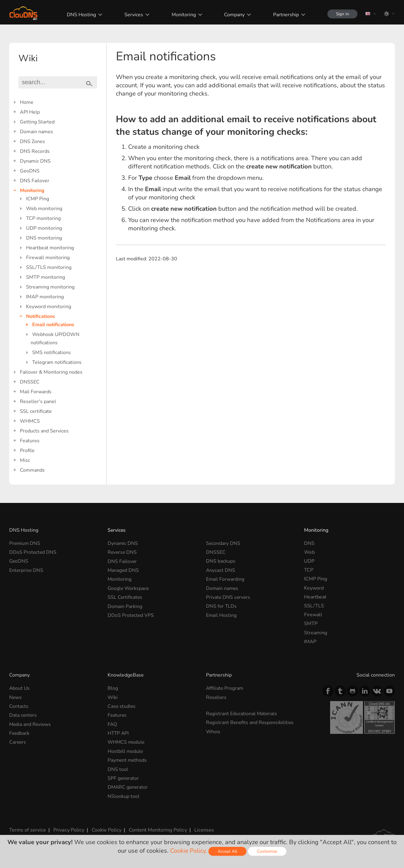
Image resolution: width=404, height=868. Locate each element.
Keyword (314, 588)
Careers (18, 742)
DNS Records (35, 151)
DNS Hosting (80, 15)
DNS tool (118, 769)
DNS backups (221, 561)
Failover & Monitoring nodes (51, 372)
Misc (25, 460)
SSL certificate (36, 411)
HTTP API (119, 733)
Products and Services (44, 431)
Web (309, 552)
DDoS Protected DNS (33, 552)
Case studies (122, 706)
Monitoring (182, 15)
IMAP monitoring (45, 297)
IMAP (310, 642)
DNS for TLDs (221, 606)
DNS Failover (35, 181)
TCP (309, 570)
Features (30, 441)
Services (133, 15)
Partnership (284, 15)
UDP (309, 561)
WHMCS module (127, 742)
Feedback (20, 733)
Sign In (341, 14)
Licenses (202, 829)
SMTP (311, 624)
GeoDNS (30, 171)
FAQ (112, 724)
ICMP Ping (38, 199)
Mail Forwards (36, 392)
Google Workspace (129, 588)
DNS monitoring (44, 238)
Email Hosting (221, 615)
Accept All (228, 851)
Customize (268, 851)
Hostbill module (126, 751)
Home (27, 102)
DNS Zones (32, 142)
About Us (20, 688)
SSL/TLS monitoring (49, 267)
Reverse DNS (123, 552)
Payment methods (128, 760)
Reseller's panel (38, 402)
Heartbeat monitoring (50, 248)
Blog (113, 688)
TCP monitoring (43, 218)
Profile (27, 451)
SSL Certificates (125, 597)
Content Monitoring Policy (156, 829)
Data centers (23, 715)
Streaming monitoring (50, 287)
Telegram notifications (57, 362)
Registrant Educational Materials (242, 714)
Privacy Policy (68, 829)
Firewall (313, 615)
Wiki (113, 697)
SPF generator (124, 778)
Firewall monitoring (48, 258)
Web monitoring (44, 209)
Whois (213, 731)
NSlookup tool (124, 795)
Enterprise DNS (27, 570)
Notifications (40, 316)
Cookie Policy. (189, 851)
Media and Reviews (31, 724)
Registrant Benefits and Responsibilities (251, 723)
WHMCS (30, 421)
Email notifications (53, 325)
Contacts (19, 706)
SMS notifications (51, 353)
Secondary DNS (223, 543)
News (16, 697)
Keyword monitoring (49, 307)
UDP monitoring (44, 228)
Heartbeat (315, 597)
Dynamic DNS (35, 161)
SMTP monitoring (46, 277)
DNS (309, 543)
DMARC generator (128, 787)
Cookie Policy (105, 829)
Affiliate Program (225, 688)
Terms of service (27, 829)
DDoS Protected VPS (131, 615)
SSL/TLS (314, 606)
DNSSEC (30, 382)
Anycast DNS (221, 570)
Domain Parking (125, 606)
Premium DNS (25, 543)
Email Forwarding (225, 579)
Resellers (217, 697)
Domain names (36, 132)
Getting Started (37, 122)
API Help (30, 112)
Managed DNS (124, 570)
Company (233, 15)
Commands (32, 470)
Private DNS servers (229, 597)
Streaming (316, 633)
